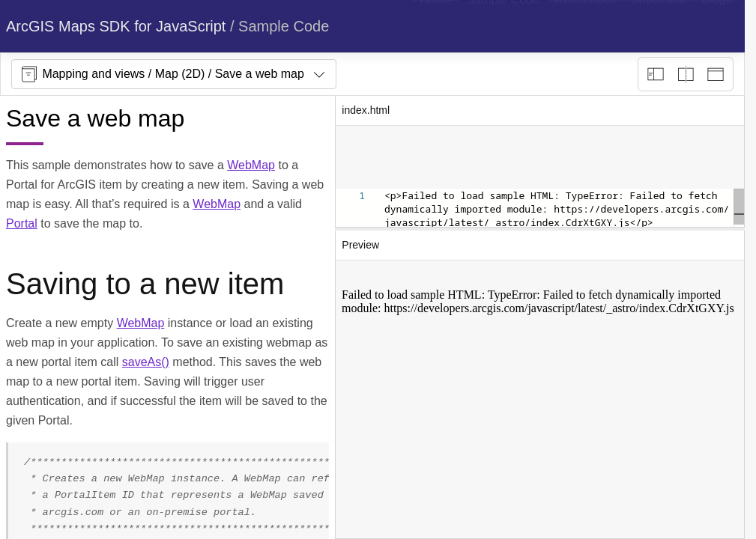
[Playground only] (686, 74)
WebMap (251, 165)
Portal (22, 223)
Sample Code (284, 26)
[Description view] (656, 74)
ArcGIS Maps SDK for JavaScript (116, 26)
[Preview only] (716, 74)
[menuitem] (436, 26)
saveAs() (146, 362)
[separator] (540, 229)
